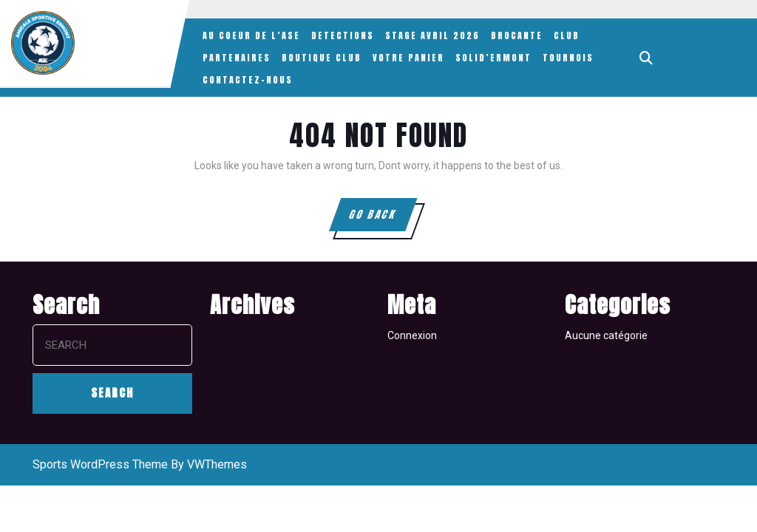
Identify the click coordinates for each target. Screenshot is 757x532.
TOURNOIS (568, 58)
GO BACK (382, 219)
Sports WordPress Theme (100, 464)
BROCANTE (517, 35)
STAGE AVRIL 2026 (432, 35)
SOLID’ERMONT (493, 58)
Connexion (412, 335)
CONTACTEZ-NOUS (248, 80)
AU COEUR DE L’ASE (251, 35)
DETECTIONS (343, 35)
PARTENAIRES (237, 58)
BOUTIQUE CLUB (322, 58)
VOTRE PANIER (408, 58)
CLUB (567, 35)
